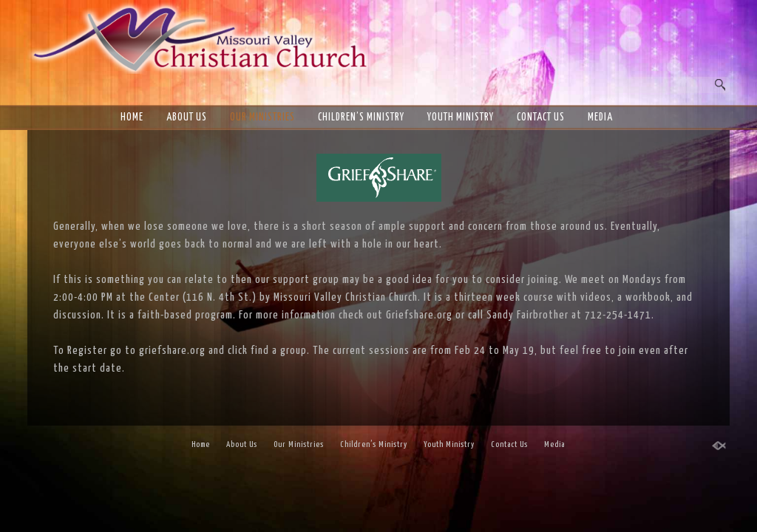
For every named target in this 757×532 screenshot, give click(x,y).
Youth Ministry (461, 117)
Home (132, 117)
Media (600, 117)
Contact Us (541, 117)
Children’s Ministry (361, 117)
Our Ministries (262, 117)
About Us (187, 117)
